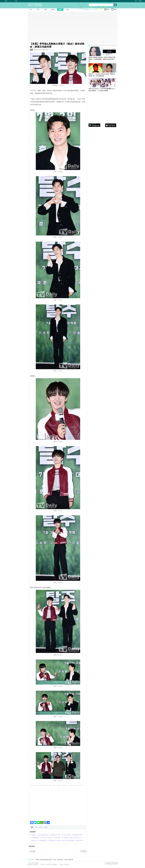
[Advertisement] (58, 805)
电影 (31, 50)
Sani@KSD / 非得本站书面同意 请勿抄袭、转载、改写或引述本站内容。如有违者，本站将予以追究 (56, 785)
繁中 (136, 1)
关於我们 (43, 864)
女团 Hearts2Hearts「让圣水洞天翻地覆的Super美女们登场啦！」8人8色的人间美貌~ (102, 90)
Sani (50, 50)
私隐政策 (55, 864)
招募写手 (67, 864)
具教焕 (46, 827)
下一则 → (84, 851)
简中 (140, 1)
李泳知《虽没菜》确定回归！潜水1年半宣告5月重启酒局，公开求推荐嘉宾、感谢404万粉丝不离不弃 (102, 59)
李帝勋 (41, 827)
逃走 (36, 827)
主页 (29, 860)
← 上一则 (32, 851)
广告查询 (61, 864)
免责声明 (49, 864)
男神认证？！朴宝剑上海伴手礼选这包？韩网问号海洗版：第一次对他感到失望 (102, 75)
